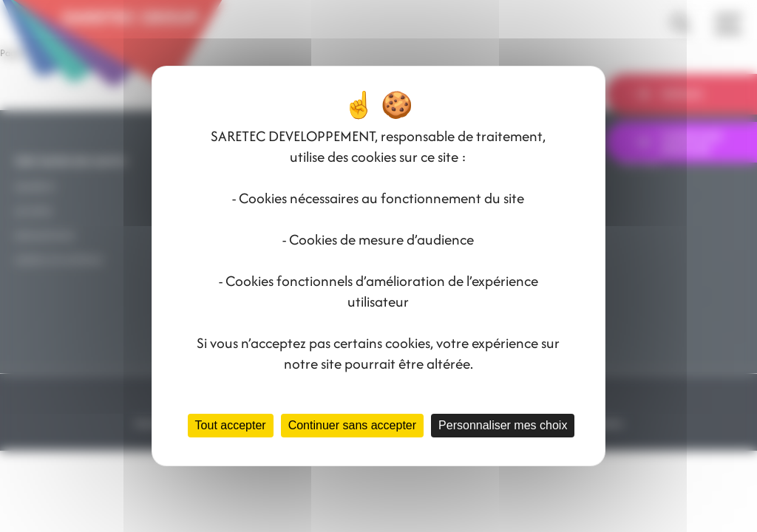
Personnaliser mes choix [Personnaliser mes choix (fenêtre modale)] (503, 425)
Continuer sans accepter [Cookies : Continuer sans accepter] (352, 425)
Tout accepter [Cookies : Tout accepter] (231, 425)
